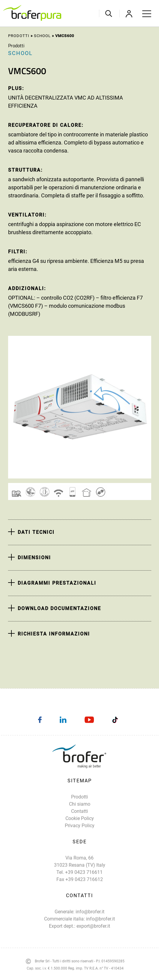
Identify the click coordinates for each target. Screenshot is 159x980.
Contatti (79, 811)
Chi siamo (80, 804)
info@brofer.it (90, 912)
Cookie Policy (80, 818)
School (42, 36)
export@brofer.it (93, 926)
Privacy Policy (80, 826)
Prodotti (19, 36)
